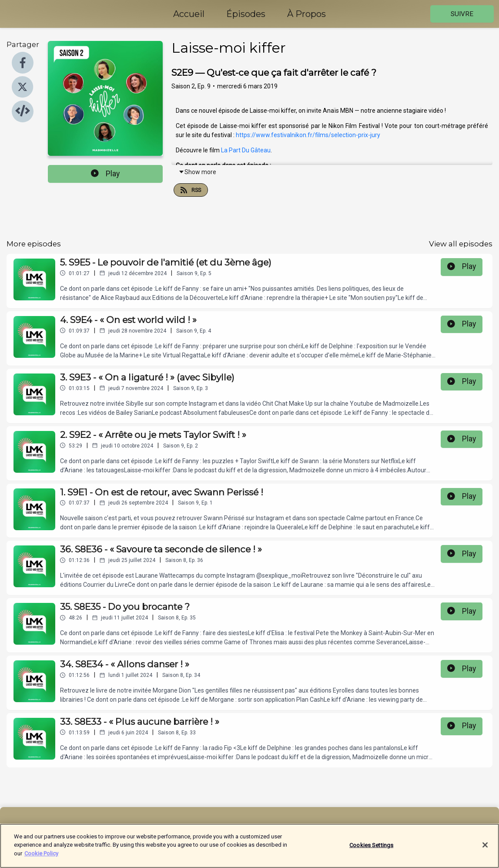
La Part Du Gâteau (246, 150)
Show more (197, 172)
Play (105, 174)
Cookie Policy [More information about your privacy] (41, 859)
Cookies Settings (371, 851)
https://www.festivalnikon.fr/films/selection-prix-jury (308, 135)
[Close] (485, 851)
